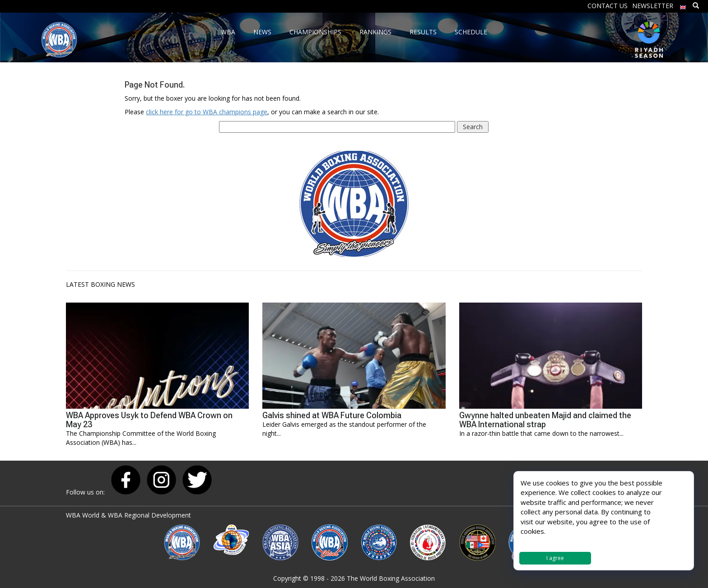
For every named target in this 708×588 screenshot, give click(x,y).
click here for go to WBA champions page (207, 112)
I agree (555, 558)
